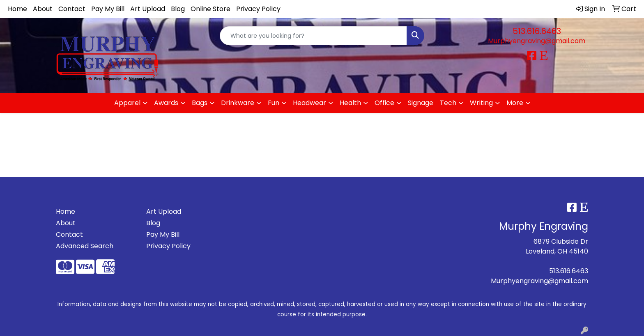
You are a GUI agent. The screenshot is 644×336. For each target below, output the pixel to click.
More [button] (515, 103)
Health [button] (350, 103)
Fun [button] (274, 103)
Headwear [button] (309, 103)
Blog (178, 9)
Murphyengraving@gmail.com (537, 41)
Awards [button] (166, 103)
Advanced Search (85, 246)
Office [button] (384, 103)
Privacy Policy (258, 9)
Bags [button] (200, 103)
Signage (421, 103)
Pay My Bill (108, 9)
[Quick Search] (314, 36)
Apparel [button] (127, 103)
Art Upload (148, 9)
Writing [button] (481, 103)
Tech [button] (448, 103)
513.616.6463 (537, 31)
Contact (72, 9)
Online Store (210, 9)
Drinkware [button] (238, 103)
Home (17, 9)
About (43, 9)
